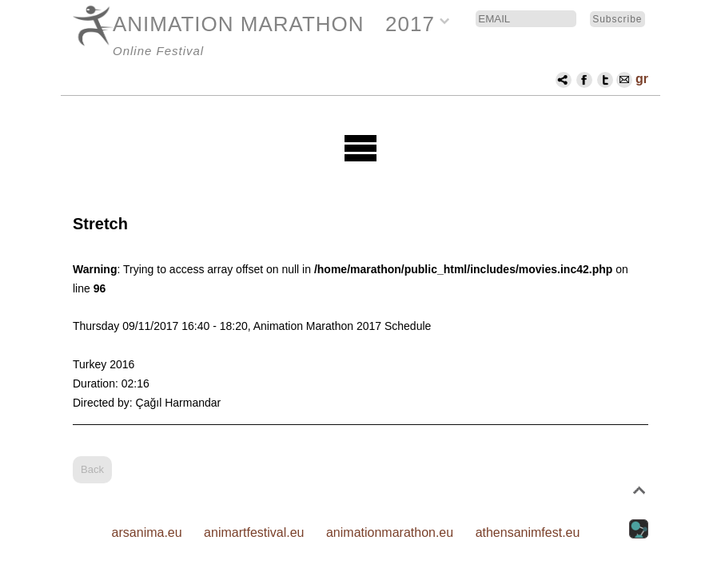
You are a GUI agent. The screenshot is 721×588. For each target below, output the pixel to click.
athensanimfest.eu (528, 532)
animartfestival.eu (254, 532)
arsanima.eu (147, 532)
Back (92, 469)
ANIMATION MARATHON (239, 24)
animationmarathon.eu (390, 532)
